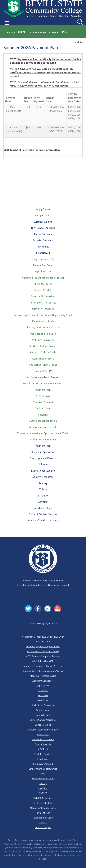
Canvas (33, 720)
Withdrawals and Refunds (43, 427)
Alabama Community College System (43, 666)
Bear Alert (43, 695)
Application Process (43, 359)
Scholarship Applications (43, 452)
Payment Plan (59, 32)
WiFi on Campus (43, 827)
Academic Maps (43, 508)
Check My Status (43, 284)
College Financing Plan (43, 259)
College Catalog (43, 725)
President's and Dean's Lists (43, 520)
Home (7, 32)
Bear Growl (43, 700)
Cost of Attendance (43, 309)
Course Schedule (43, 744)
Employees (43, 759)
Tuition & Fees (43, 408)
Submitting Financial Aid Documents (43, 383)
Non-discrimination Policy (46, 585)
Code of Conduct (43, 290)
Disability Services (43, 754)
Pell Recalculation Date (43, 334)
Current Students (43, 222)
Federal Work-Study (43, 321)
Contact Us (43, 734)
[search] (80, 22)
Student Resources (43, 477)
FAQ (43, 774)
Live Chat (43, 788)
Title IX (43, 489)
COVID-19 (43, 749)
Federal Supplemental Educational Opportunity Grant (43, 315)
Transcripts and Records (43, 458)
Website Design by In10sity (43, 623)
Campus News (43, 710)
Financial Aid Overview (43, 296)
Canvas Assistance (47, 720)
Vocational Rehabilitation (43, 421)
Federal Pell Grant (43, 265)
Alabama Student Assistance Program (43, 278)
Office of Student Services (43, 514)
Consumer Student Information (43, 730)
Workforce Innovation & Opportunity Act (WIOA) (43, 433)
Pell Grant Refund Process (43, 346)
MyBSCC (29, 150)
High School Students (43, 228)
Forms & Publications (43, 778)
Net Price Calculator (43, 340)
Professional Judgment (43, 439)
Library (43, 783)
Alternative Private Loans (43, 365)
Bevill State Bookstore (43, 705)
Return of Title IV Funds (43, 352)
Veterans (43, 415)
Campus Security (43, 715)
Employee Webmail (43, 764)
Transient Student (43, 402)
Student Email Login (43, 818)
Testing (43, 483)
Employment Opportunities (43, 769)
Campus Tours (43, 215)
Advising (43, 502)
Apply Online (43, 209)
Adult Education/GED (43, 661)
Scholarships (43, 396)
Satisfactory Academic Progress (43, 377)
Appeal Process (43, 271)
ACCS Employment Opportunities (43, 646)
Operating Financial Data (43, 808)
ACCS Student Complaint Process (43, 656)
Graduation (43, 496)
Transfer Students (43, 240)
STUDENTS (21, 32)
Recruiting (43, 247)
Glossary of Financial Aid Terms (43, 327)
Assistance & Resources (43, 303)
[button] (7, 20)
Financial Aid (39, 32)
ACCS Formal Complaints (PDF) (43, 651)
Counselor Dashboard (43, 739)
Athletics (43, 690)
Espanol (65, 585)
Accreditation (24, 585)
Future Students (43, 234)
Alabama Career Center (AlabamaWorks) (43, 671)
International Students (43, 471)
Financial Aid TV (43, 371)
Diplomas (43, 464)
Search (77, 19)
